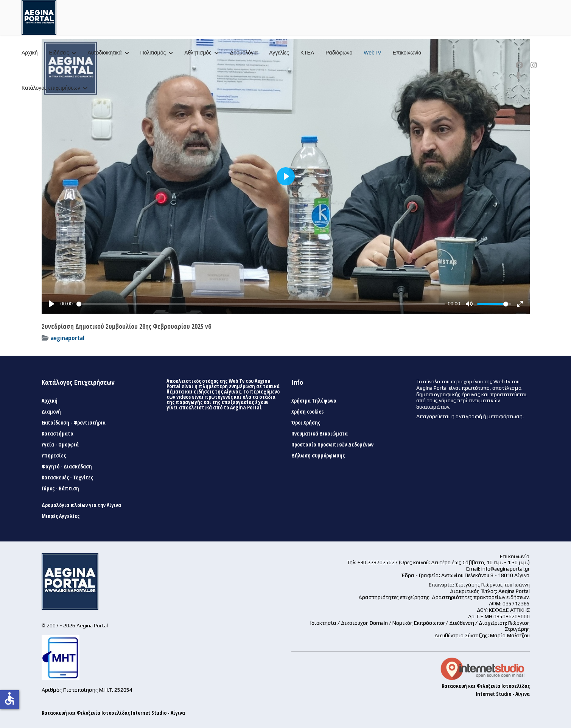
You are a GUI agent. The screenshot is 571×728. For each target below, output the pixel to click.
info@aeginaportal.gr (506, 569)
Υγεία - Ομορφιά (60, 445)
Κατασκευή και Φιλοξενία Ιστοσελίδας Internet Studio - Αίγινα (113, 713)
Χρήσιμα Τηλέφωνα (314, 401)
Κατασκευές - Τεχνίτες (67, 478)
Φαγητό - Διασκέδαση (67, 467)
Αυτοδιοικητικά (104, 53)
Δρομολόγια (244, 53)
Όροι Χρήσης (306, 423)
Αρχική (30, 53)
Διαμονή (51, 412)
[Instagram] (534, 65)
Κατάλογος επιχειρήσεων (51, 88)
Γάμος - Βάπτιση (60, 488)
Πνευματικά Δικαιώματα (320, 434)
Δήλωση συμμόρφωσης (318, 456)
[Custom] (518, 76)
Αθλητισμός (198, 53)
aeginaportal (68, 338)
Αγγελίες (279, 53)
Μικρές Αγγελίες (61, 516)
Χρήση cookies (307, 412)
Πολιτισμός (153, 53)
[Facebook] (519, 65)
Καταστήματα (58, 434)
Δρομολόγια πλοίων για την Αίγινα (81, 505)
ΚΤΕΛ (307, 53)
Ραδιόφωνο (339, 53)
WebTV (372, 53)
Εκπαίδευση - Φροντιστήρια (74, 423)
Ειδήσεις (59, 53)
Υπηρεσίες (54, 456)
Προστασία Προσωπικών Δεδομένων (332, 445)
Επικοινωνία (407, 53)
